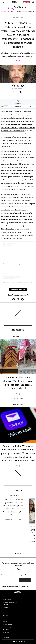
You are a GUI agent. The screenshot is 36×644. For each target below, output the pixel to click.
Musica (30, 11)
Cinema (25, 11)
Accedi (11, 580)
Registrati (25, 580)
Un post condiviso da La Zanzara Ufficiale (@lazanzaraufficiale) (18, 282)
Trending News (5, 11)
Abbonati (26, 2)
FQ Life (13, 11)
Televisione (19, 11)
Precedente (18, 330)
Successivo (18, 398)
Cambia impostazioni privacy (10, 602)
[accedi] (33, 2)
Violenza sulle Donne (18, 289)
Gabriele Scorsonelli (15, 520)
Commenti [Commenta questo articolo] (18, 92)
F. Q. (19, 60)
